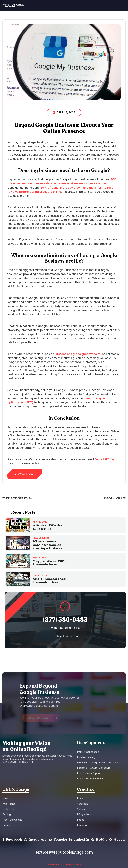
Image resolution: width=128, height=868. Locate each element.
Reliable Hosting (86, 757)
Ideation (7, 798)
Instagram (35, 840)
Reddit (99, 840)
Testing (7, 814)
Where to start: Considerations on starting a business (47, 545)
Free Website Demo (25, 474)
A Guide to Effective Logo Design (48, 527)
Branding (82, 825)
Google (117, 840)
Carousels (83, 804)
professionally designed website (78, 354)
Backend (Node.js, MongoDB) (94, 768)
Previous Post (18, 498)
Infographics (84, 814)
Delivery (7, 825)
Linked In (79, 840)
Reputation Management (91, 779)
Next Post (115, 498)
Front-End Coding (12, 820)
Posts (80, 798)
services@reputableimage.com (64, 852)
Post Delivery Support (89, 773)
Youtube (58, 840)
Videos (81, 809)
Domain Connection (88, 752)
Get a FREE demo (106, 459)
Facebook (12, 840)
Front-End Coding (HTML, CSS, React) (99, 762)
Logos (81, 820)
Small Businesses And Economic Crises (49, 581)
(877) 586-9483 (65, 620)
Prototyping (9, 809)
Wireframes (9, 804)
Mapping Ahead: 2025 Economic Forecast (49, 563)
